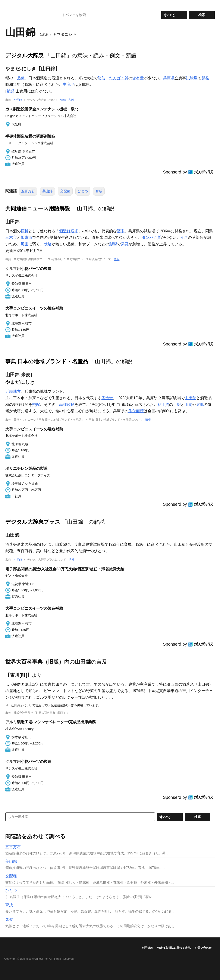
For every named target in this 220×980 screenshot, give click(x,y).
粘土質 (163, 405)
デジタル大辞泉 (24, 55)
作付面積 (136, 411)
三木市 (11, 237)
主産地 (69, 85)
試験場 (192, 78)
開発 (205, 78)
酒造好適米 (69, 231)
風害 (25, 244)
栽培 (48, 244)
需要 (125, 244)
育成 (99, 191)
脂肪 (101, 78)
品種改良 (67, 405)
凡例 (71, 100)
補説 (10, 91)
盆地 (200, 405)
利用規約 (147, 948)
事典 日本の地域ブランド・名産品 (47, 361)
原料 (25, 231)
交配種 (65, 191)
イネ (184, 237)
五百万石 (28, 191)
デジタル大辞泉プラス (33, 522)
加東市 (26, 237)
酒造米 (107, 398)
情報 (63, 100)
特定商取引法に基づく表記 (174, 948)
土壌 (177, 405)
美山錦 (47, 191)
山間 (188, 405)
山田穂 (191, 398)
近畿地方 (13, 391)
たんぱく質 (119, 78)
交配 (36, 405)
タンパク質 (151, 237)
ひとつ (83, 191)
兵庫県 (169, 78)
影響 (113, 244)
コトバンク (26, 15)
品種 (21, 78)
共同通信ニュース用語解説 (38, 208)
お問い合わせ (203, 948)
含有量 (138, 78)
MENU (10, 4)
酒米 (121, 231)
